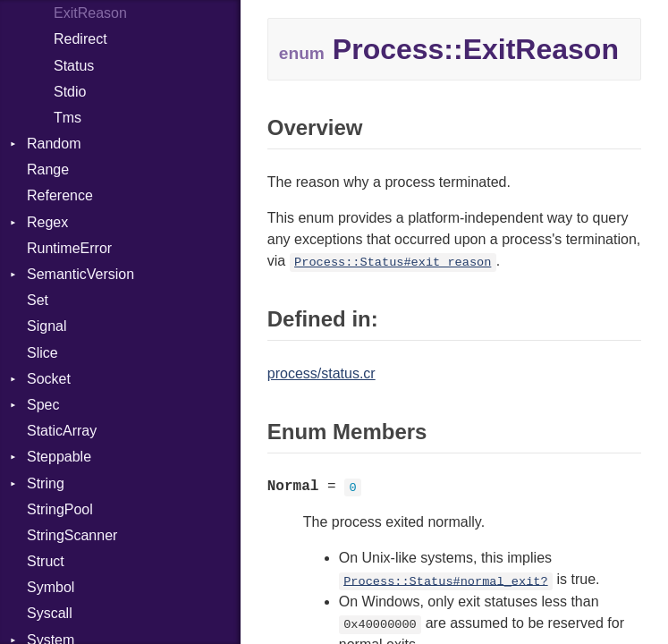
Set (38, 300)
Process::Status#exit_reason (393, 263)
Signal (47, 326)
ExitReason (90, 13)
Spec (43, 405)
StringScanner (72, 535)
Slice (42, 353)
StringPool (60, 509)
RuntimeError (69, 248)
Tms (68, 118)
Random (54, 144)
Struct (46, 561)
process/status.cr (321, 373)
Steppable (59, 457)
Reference (60, 195)
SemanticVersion (80, 274)
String (46, 483)
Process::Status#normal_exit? (445, 581)
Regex (47, 222)
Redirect (80, 39)
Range (48, 169)
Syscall (50, 613)
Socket (49, 379)
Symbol (51, 587)
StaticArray (62, 431)
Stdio (70, 92)
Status (74, 66)
